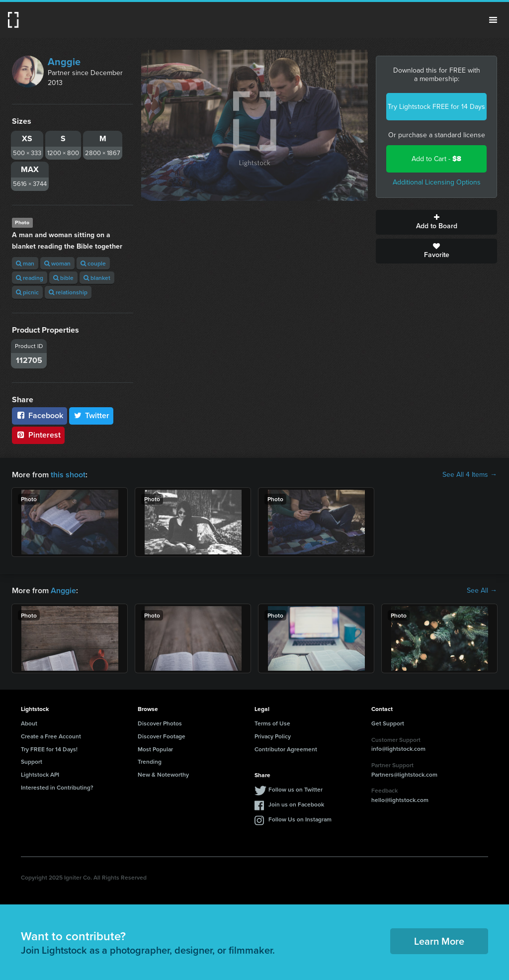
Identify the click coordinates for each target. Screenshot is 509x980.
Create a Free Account (51, 736)
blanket (97, 278)
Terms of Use (272, 723)
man (25, 263)
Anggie (64, 62)
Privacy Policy (273, 736)
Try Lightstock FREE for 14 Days (436, 107)
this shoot (68, 475)
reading (30, 278)
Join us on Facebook (296, 804)
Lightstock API (40, 774)
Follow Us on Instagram (300, 819)
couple (93, 263)
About (29, 723)
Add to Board (436, 222)
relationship (68, 292)
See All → (482, 591)
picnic (27, 292)
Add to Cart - (436, 159)
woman (57, 263)
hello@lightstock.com (400, 800)
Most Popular (155, 749)
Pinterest (38, 435)
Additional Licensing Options (437, 182)
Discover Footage (162, 736)
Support (32, 761)
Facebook (40, 415)
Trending (150, 761)
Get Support (388, 723)
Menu (493, 20)
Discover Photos (160, 723)
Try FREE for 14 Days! (49, 749)
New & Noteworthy (163, 774)
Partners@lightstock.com (404, 774)
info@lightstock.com (398, 749)
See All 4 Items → (470, 475)
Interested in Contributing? (57, 787)
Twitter (91, 415)
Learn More (439, 941)
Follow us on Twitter (296, 789)
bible (63, 278)
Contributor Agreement (286, 749)
